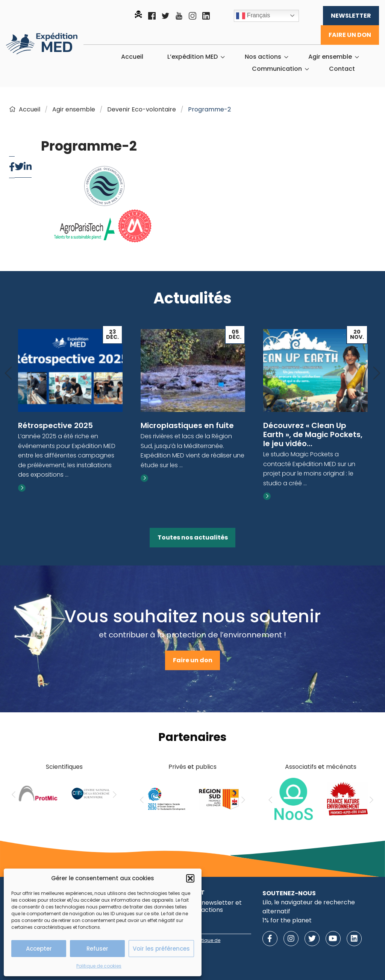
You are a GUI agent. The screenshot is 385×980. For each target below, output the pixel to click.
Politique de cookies (99, 966)
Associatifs (301, 767)
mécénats (341, 767)
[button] (190, 878)
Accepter (39, 949)
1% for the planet (287, 920)
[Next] (377, 374)
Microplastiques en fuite (187, 425)
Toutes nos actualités (193, 537)
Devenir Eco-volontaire (142, 109)
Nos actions (263, 57)
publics (206, 767)
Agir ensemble (330, 57)
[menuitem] (132, 57)
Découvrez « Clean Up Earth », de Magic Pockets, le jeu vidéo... (313, 434)
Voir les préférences (161, 949)
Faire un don (350, 35)
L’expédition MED (192, 57)
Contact (342, 69)
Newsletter (351, 16)
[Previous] (8, 374)
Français (253, 16)
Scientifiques (64, 767)
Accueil (132, 57)
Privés (177, 767)
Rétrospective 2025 (55, 425)
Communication (277, 69)
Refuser (97, 949)
